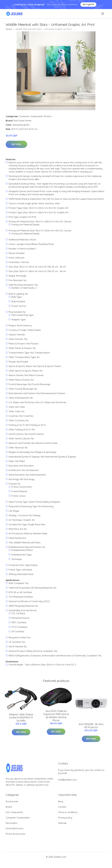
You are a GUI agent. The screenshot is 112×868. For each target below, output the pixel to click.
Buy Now (16, 144)
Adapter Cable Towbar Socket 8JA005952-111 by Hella (21, 717)
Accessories (12, 801)
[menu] (103, 14)
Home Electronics (15, 828)
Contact (62, 807)
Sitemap (62, 823)
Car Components (14, 812)
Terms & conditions (68, 812)
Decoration (11, 823)
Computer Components (31, 116)
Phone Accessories (16, 834)
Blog (61, 801)
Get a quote (88, 4)
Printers (48, 116)
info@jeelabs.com (67, 780)
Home (9, 29)
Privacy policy (65, 818)
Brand (9, 807)
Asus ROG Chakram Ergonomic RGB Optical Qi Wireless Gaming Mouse (56, 716)
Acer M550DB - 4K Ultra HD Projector (91, 726)
